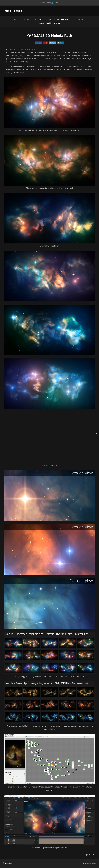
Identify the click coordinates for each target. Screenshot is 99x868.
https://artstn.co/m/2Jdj (26, 49)
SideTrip (25, 19)
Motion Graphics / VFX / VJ (50, 23)
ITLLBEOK (39, 19)
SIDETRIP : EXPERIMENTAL (59, 19)
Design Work (80, 19)
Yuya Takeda (13, 11)
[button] (90, 855)
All (15, 19)
